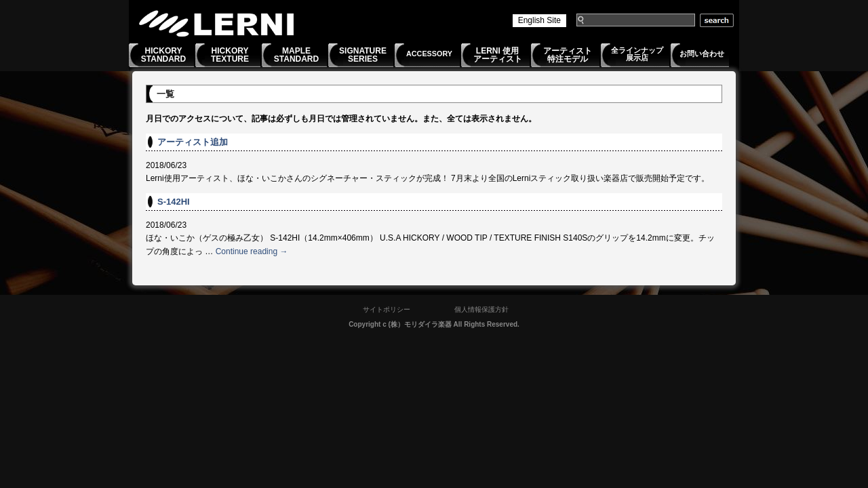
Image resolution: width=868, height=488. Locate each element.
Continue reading (252, 251)
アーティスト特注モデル (568, 55)
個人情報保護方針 (481, 309)
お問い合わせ (702, 54)
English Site (539, 20)
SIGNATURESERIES (363, 55)
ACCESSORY (429, 54)
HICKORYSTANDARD (163, 55)
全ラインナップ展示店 (637, 54)
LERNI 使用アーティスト (498, 55)
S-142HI (174, 202)
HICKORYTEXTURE (230, 55)
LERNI (217, 23)
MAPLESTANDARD (296, 55)
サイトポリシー (387, 309)
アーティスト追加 (193, 142)
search (717, 20)
